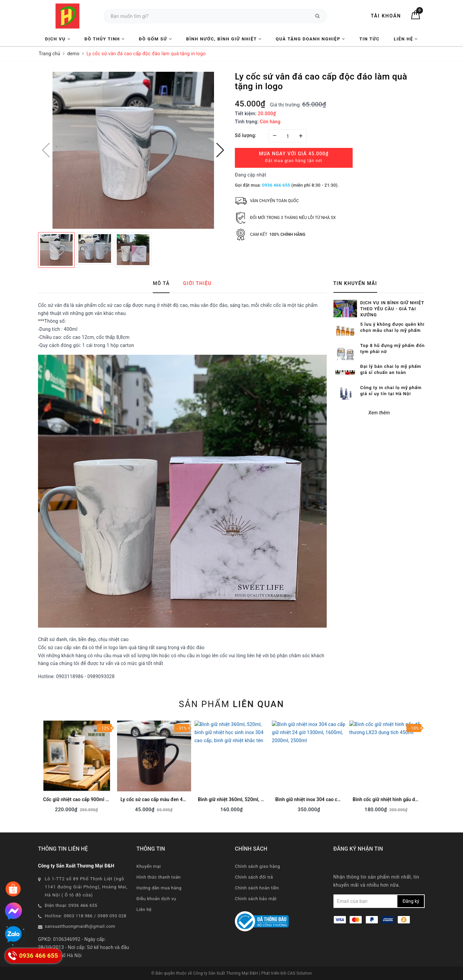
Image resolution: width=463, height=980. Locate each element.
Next (425, 769)
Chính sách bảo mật (256, 899)
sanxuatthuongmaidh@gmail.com (80, 926)
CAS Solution (300, 973)
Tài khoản (386, 16)
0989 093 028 (112, 916)
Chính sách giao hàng (257, 866)
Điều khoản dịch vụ (156, 899)
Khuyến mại (149, 866)
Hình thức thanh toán (159, 877)
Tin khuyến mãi (355, 283)
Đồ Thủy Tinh (105, 39)
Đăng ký (411, 901)
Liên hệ (406, 39)
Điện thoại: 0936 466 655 (71, 905)
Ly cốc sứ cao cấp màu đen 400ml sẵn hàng (167, 799)
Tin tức (369, 39)
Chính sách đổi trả (254, 877)
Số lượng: (246, 135)
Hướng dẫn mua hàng (159, 888)
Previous (38, 769)
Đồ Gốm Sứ (155, 39)
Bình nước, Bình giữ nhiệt (224, 39)
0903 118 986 (78, 916)
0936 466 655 (276, 185)
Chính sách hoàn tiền (257, 888)
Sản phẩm (231, 704)
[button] (220, 150)
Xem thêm (379, 391)
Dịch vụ (58, 39)
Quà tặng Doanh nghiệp (310, 39)
